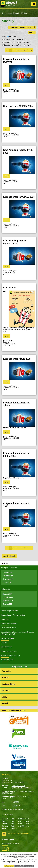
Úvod (3, 13)
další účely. (23, 858)
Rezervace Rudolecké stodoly (14, 710)
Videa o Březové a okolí (10, 623)
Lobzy (4, 697)
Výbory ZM (7, 582)
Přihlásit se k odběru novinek (22, 27)
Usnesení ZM (8, 579)
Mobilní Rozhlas (7, 660)
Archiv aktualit (9, 556)
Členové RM (7, 594)
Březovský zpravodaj (9, 628)
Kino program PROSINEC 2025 (19, 197)
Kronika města (7, 647)
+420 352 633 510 (18, 786)
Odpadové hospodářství (13, 45)
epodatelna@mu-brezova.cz (21, 788)
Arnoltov (6, 690)
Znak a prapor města (9, 651)
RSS (32, 32)
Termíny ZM (8, 576)
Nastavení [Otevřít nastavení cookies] (30, 866)
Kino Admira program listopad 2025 (15, 242)
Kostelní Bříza (8, 684)
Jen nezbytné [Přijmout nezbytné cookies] (20, 866)
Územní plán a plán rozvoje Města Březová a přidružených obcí (18, 633)
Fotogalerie (5, 619)
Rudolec (5, 677)
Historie (4, 643)
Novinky (4, 563)
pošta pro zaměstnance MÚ (18, 834)
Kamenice (6, 671)
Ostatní (28, 45)
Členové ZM (7, 572)
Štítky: (4, 36)
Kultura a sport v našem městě (15, 39)
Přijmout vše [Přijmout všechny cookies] (9, 866)
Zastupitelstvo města (9, 567)
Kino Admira (13, 36)
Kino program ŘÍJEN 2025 (17, 359)
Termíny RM (8, 597)
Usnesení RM (8, 601)
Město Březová (13, 13)
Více (7, 85)
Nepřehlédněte (24, 42)
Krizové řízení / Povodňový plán (13, 615)
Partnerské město (8, 638)
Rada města (5, 589)
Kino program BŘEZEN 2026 (18, 106)
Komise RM (7, 604)
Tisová (5, 703)
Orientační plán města (9, 611)
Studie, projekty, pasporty (11, 655)
